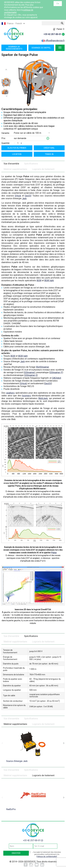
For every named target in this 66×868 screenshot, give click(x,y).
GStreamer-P (56, 372)
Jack (24, 198)
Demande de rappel (41, 48)
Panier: (60, 29)
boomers (27, 396)
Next (7, 96)
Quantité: (6, 143)
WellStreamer (43, 367)
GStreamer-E (31, 375)
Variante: (6, 133)
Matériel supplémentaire (15, 169)
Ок (58, 4)
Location (17, 154)
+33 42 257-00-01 (52, 34)
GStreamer (29, 372)
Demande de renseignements (14, 48)
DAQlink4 (57, 378)
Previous (6, 69)
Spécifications (31, 164)
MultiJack (43, 398)
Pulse (54, 553)
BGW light (49, 280)
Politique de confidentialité (46, 857)
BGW (39, 280)
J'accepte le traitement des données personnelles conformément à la (47, 854)
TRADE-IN (49, 154)
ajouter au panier (17, 148)
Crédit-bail (49, 148)
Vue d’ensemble (11, 164)
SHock (18, 196)
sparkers (10, 393)
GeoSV (28, 196)
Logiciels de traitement (43, 169)
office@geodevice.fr (55, 41)
